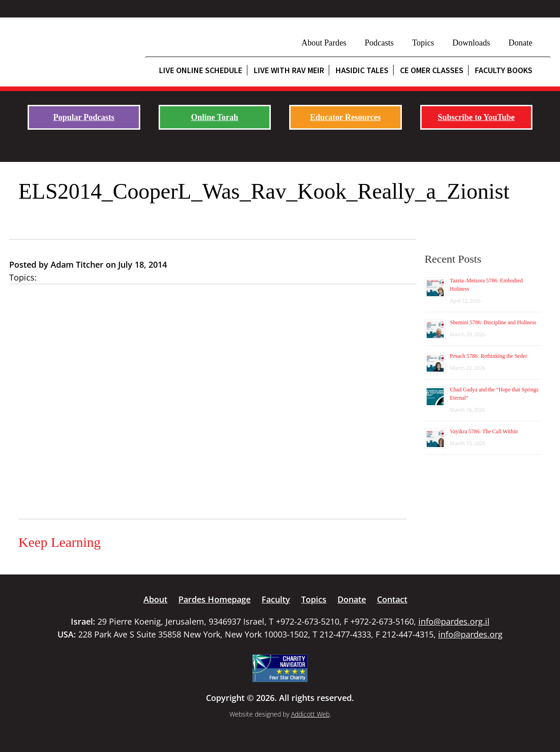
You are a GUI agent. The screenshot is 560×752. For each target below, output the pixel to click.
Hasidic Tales (362, 70)
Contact (392, 599)
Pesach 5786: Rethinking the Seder (489, 356)
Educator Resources (345, 117)
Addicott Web (310, 714)
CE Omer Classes (432, 70)
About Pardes (324, 43)
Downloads (471, 43)
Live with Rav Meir (289, 70)
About (155, 599)
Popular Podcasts (84, 117)
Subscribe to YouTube (476, 117)
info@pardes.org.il (454, 621)
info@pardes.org (470, 634)
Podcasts (379, 43)
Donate (520, 43)
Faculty (276, 599)
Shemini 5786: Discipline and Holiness (493, 322)
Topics (423, 43)
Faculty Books (504, 70)
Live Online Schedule (201, 70)
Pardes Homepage (214, 599)
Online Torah (214, 117)
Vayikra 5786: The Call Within (484, 431)
